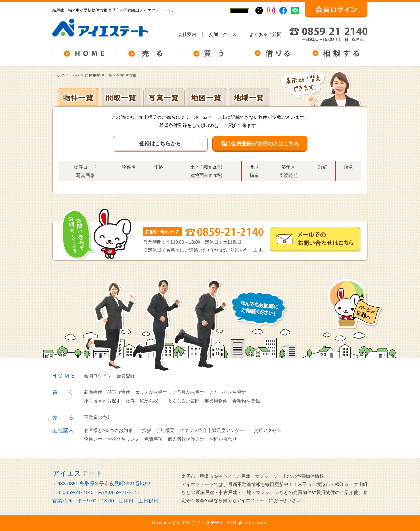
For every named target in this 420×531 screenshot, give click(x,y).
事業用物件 (216, 401)
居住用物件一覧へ (100, 75)
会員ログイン (98, 376)
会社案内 (187, 34)
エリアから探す (151, 392)
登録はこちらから (160, 144)
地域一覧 (249, 97)
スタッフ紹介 (193, 430)
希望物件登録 (246, 401)
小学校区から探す (102, 401)
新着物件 (93, 392)
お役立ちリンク (123, 439)
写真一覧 (164, 97)
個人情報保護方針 (186, 439)
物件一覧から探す (144, 401)
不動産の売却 (98, 417)
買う (68, 392)
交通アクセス (223, 34)
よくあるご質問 (265, 34)
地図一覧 (207, 97)
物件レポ (93, 439)
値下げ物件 (119, 392)
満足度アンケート (230, 430)
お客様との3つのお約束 (108, 430)
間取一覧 (121, 97)
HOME (65, 376)
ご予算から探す (188, 392)
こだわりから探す (228, 392)
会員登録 (126, 376)
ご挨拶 (144, 430)
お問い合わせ (223, 439)
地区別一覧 (79, 97)
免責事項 (154, 439)
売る (68, 418)
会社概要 (165, 430)
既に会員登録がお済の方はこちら (260, 144)
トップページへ (66, 75)
